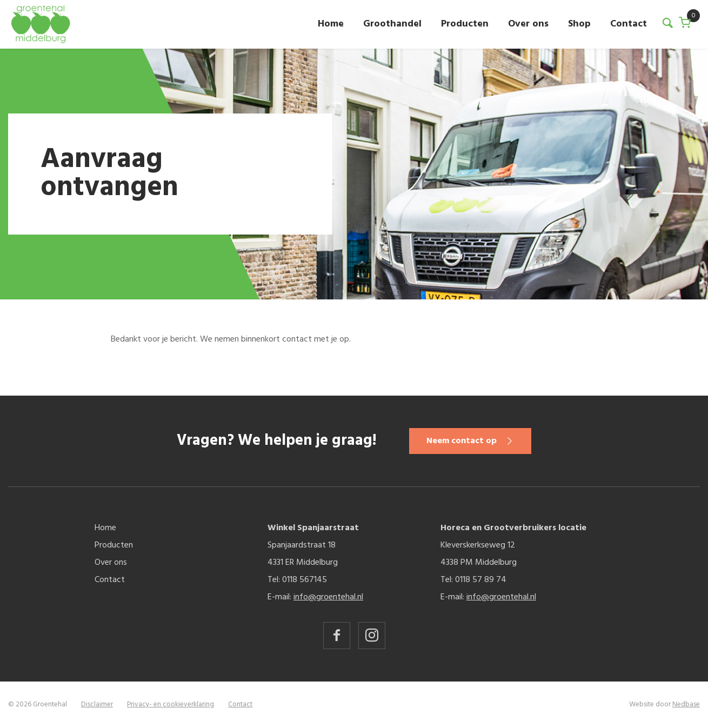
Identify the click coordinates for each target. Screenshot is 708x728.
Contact (629, 24)
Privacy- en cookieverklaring (171, 704)
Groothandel (392, 24)
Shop (579, 24)
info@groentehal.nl (328, 597)
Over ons (528, 24)
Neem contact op (462, 441)
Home (331, 24)
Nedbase (686, 704)
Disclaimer (97, 704)
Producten (465, 24)
